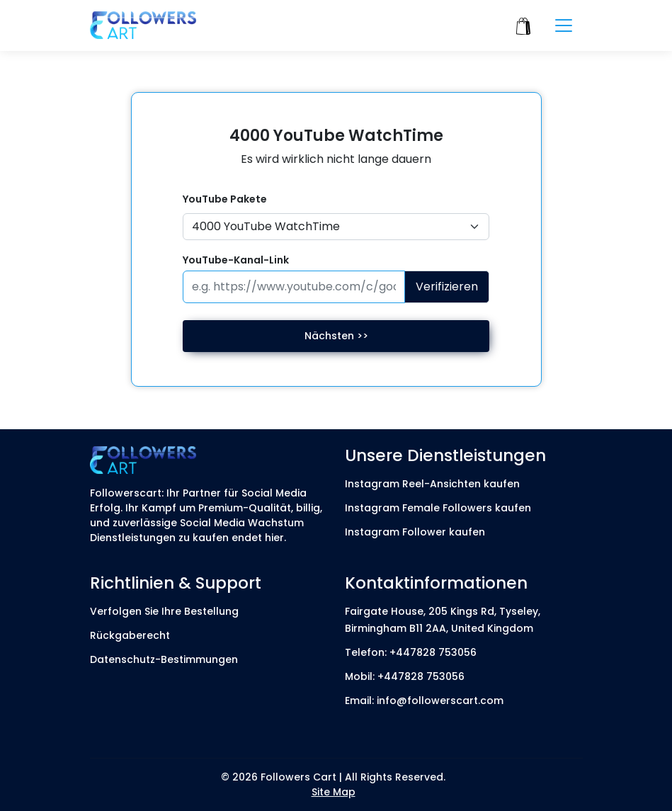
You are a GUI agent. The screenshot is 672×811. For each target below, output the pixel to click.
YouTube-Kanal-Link (236, 260)
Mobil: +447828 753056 (405, 676)
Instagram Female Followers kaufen (438, 508)
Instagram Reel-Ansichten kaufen (432, 484)
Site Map (334, 792)
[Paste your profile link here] (294, 287)
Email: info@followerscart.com (424, 701)
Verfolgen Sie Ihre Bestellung (164, 611)
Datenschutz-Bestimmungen (164, 659)
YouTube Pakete (225, 199)
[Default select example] (336, 227)
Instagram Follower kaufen (415, 532)
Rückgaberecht (130, 635)
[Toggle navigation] (564, 25)
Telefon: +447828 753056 (411, 652)
